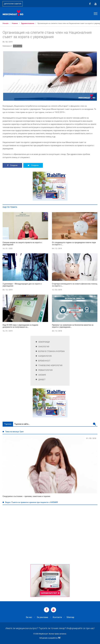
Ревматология (45, 370)
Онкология (44, 347)
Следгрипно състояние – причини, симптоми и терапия (26, 496)
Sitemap (70, 617)
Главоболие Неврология (50, 365)
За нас (29, 617)
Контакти (57, 617)
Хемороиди (44, 342)
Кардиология (45, 356)
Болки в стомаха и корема (51, 351)
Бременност (44, 361)
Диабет (42, 380)
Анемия (42, 375)
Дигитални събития (13, 4)
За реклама (42, 617)
